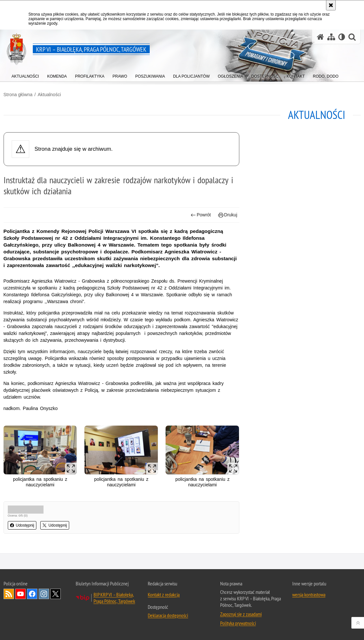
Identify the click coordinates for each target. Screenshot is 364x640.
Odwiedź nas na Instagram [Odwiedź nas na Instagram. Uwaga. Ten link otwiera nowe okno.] (44, 594)
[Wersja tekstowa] (342, 37)
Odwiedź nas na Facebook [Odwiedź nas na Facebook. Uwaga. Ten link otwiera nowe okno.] (32, 594)
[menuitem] (25, 75)
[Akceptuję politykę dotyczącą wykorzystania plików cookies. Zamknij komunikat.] (331, 5)
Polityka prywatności (238, 623)
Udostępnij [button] (22, 525)
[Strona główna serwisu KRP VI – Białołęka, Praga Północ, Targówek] (320, 37)
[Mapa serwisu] (331, 37)
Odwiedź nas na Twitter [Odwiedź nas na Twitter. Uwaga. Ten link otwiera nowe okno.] (56, 594)
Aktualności (49, 95)
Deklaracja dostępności (168, 615)
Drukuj (228, 215)
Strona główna (18, 95)
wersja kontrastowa (309, 595)
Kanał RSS (9, 594)
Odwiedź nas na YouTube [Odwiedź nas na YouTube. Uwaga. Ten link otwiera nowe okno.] (20, 594)
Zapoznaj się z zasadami (241, 614)
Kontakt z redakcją (164, 595)
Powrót (201, 215)
